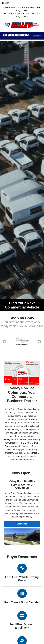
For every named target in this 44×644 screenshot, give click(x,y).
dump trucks (33, 429)
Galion (26, 443)
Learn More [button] (22, 524)
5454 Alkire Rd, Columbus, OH (26, 14)
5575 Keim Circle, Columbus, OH (25, 8)
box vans (14, 433)
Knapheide (16, 446)
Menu (6, 3)
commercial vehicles (25, 426)
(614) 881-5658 (22, 11)
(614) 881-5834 (22, 17)
